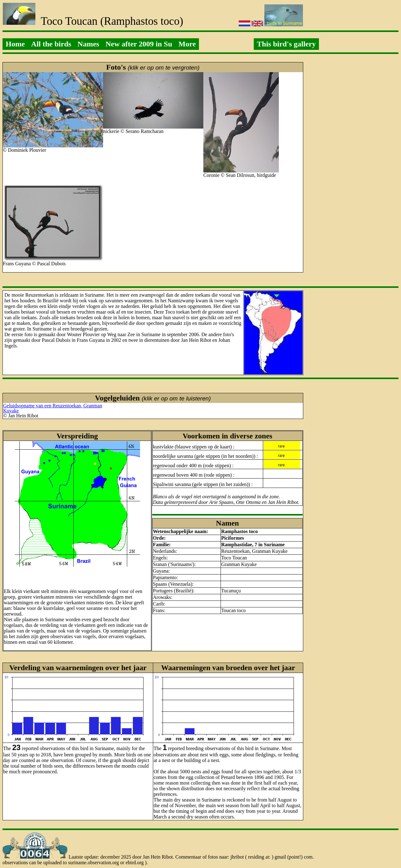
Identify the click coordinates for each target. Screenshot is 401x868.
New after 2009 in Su (139, 44)
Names (88, 44)
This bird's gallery (286, 44)
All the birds (51, 44)
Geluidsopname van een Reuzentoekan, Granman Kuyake (53, 408)
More (187, 44)
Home (15, 44)
